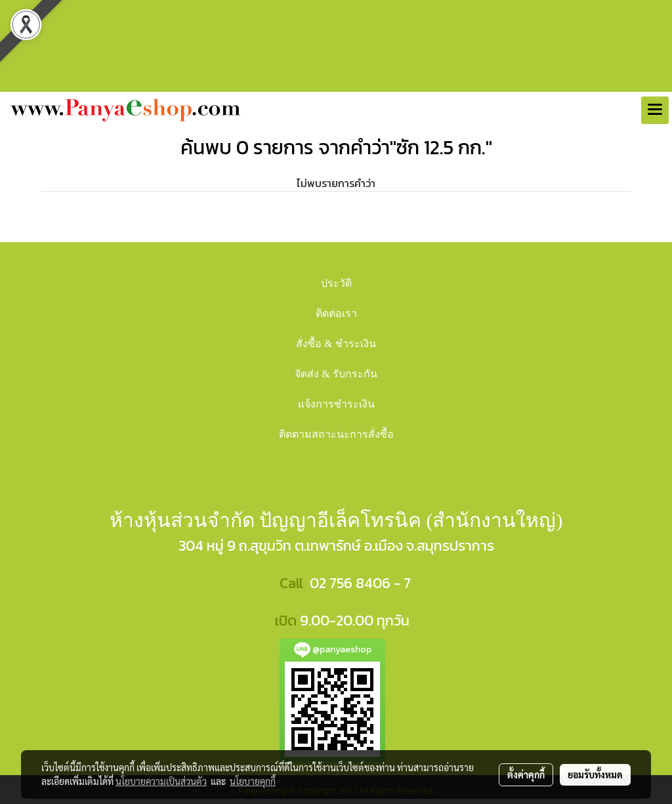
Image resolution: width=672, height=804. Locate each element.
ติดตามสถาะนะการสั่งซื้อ (336, 434)
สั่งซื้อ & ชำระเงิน (336, 344)
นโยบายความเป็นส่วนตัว (161, 781)
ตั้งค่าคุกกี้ (526, 774)
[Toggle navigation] (655, 110)
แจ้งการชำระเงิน (336, 404)
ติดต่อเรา (336, 313)
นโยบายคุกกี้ (253, 781)
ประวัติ (336, 283)
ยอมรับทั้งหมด (595, 774)
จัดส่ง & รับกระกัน (336, 374)
